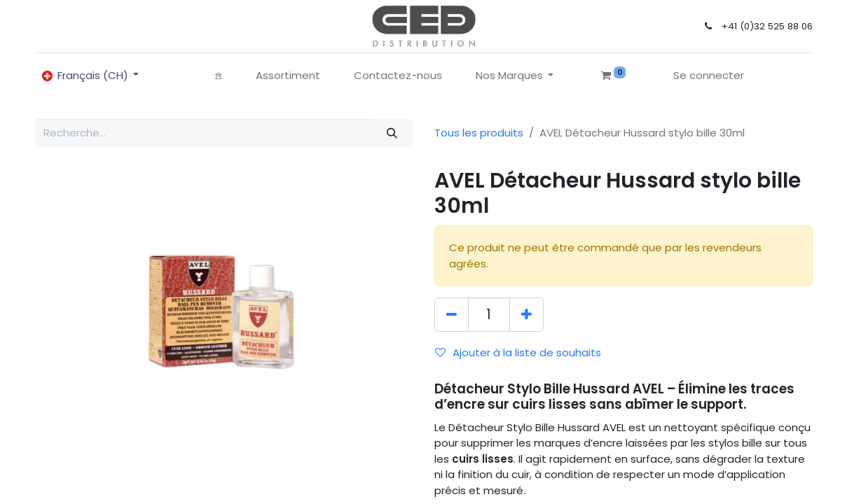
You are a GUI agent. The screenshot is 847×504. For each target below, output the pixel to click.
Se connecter (709, 75)
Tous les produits (479, 133)
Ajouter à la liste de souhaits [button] (518, 352)
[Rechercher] (392, 133)
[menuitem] (218, 76)
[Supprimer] (452, 315)
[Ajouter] (526, 315)
